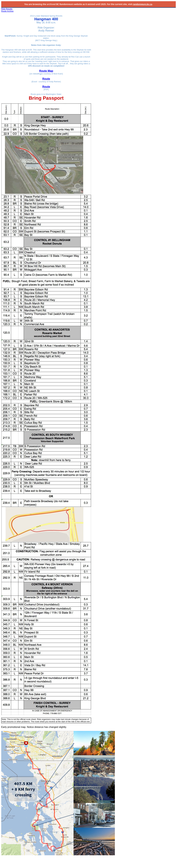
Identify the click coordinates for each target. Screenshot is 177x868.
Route (46, 79)
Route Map (46, 71)
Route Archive (7, 11)
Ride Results (7, 9)
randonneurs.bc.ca (142, 4)
